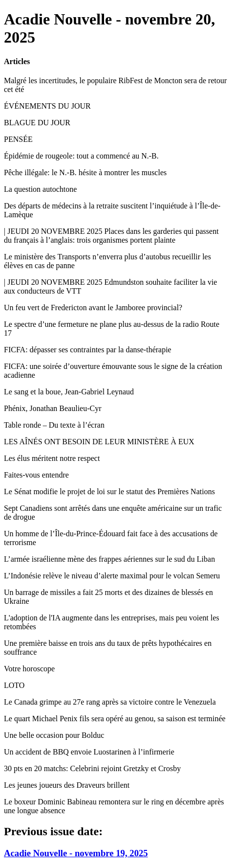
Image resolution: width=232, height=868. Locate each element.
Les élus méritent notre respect (52, 458)
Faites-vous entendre (36, 475)
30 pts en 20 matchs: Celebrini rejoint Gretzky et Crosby (92, 768)
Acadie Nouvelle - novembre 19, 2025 (76, 853)
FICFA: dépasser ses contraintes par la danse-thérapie (88, 350)
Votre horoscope (29, 669)
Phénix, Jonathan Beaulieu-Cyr (53, 408)
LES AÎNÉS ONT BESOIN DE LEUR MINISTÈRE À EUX (99, 442)
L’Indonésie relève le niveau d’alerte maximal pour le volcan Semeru (112, 576)
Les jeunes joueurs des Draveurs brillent (67, 785)
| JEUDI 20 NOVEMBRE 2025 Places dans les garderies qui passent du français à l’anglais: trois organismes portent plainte (111, 236)
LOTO (14, 685)
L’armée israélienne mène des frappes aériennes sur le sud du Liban (109, 559)
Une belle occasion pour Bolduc (54, 735)
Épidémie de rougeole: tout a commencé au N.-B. (81, 156)
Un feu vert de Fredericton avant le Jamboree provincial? (93, 308)
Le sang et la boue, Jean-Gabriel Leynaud (69, 392)
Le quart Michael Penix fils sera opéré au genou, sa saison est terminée (115, 719)
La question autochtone (40, 189)
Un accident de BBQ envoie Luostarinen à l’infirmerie (89, 752)
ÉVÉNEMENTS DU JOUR (47, 106)
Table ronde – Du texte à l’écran (54, 425)
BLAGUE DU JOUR (37, 123)
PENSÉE (18, 139)
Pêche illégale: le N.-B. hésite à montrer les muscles (85, 172)
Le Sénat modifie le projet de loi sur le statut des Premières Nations (109, 491)
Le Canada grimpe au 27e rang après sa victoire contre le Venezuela (110, 702)
